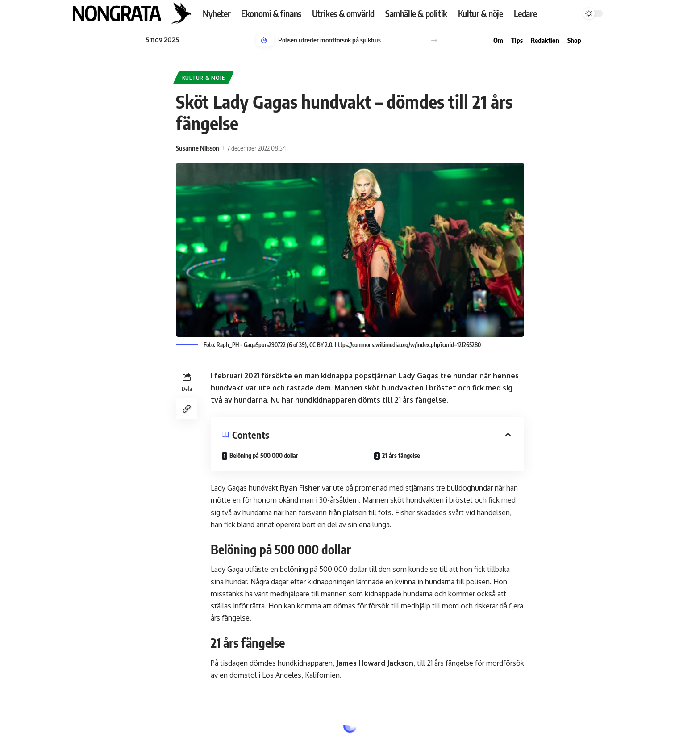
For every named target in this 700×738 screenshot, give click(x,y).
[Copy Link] (187, 409)
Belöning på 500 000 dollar (264, 455)
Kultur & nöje (204, 78)
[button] (434, 40)
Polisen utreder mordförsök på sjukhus (329, 40)
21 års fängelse (401, 455)
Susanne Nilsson (198, 148)
